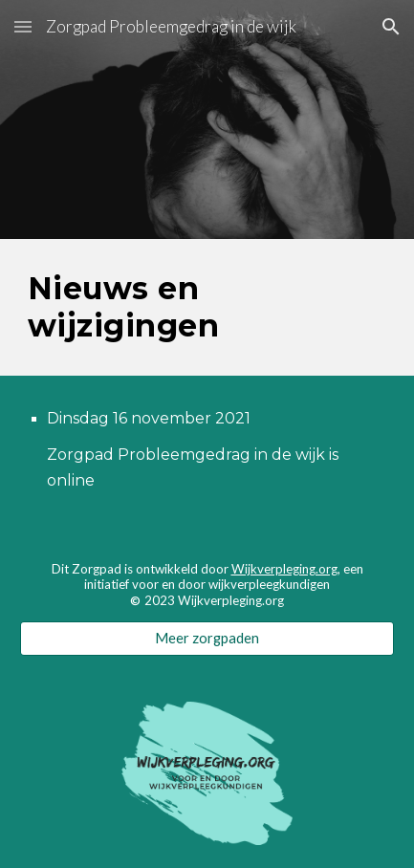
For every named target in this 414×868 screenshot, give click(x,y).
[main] (207, 307)
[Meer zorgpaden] (207, 639)
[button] (23, 26)
